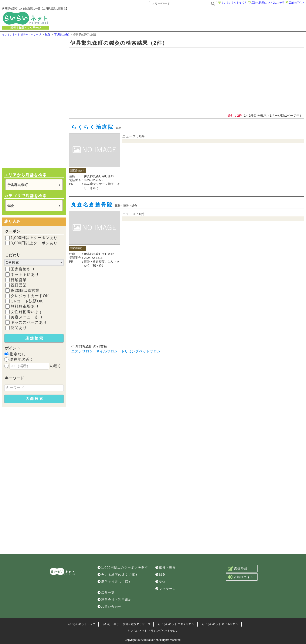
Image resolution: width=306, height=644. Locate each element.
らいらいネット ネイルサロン (220, 624)
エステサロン (82, 351)
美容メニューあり (27, 317)
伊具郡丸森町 (18, 185)
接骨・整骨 (166, 567)
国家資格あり (23, 269)
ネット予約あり (25, 275)
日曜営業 (19, 280)
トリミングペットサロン (141, 351)
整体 (161, 582)
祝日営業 (19, 285)
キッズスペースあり (29, 322)
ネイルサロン (107, 351)
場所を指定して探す (115, 582)
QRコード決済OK (27, 301)
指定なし (18, 354)
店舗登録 (238, 569)
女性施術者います (27, 312)
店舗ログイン (296, 3)
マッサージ (166, 589)
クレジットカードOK (30, 296)
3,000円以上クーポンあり (34, 243)
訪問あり (19, 328)
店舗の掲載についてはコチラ (268, 3)
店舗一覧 (106, 592)
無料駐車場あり (25, 306)
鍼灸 (11, 206)
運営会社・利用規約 (115, 600)
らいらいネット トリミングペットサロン (153, 631)
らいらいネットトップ (81, 624)
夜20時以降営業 (25, 291)
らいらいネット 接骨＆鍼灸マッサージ (126, 624)
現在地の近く (22, 359)
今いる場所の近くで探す (118, 575)
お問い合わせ (110, 607)
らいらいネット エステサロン (176, 624)
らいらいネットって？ (234, 3)
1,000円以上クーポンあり (34, 238)
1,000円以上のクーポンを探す (123, 567)
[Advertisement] (190, 18)
